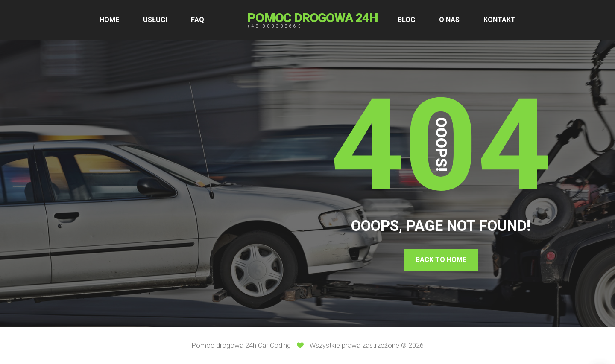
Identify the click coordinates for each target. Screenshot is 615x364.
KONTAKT (499, 20)
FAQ (198, 20)
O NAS (449, 20)
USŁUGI (155, 20)
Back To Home (441, 260)
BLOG (406, 20)
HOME (109, 20)
